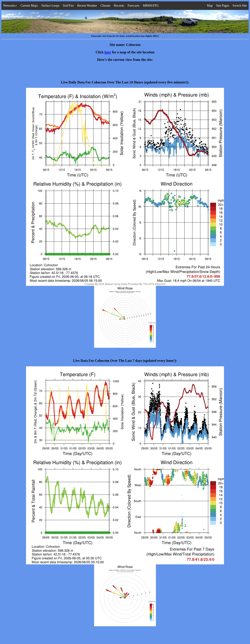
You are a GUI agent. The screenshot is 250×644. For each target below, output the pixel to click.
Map (210, 6)
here (108, 52)
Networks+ (10, 6)
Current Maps (29, 6)
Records (119, 6)
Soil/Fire (68, 6)
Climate (105, 6)
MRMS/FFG (151, 6)
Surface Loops (50, 6)
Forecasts (134, 6)
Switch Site (240, 6)
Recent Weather (87, 6)
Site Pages (223, 6)
